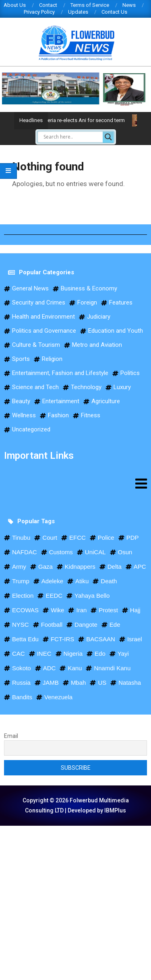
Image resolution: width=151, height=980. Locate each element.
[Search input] (72, 137)
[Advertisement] (75, 901)
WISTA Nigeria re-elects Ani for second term (81, 120)
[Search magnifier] (108, 137)
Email (11, 736)
